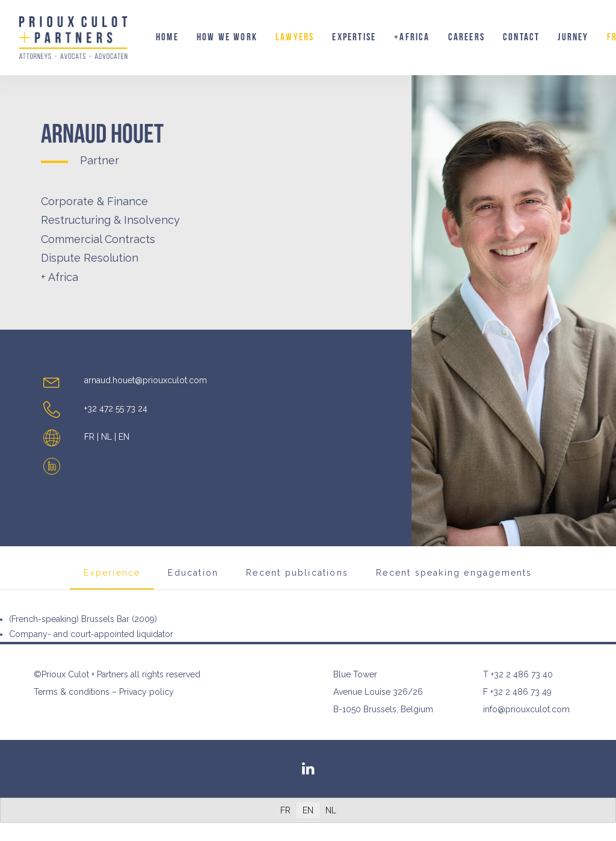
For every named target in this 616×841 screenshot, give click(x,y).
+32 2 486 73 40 (522, 674)
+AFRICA (412, 37)
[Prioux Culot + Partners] (73, 38)
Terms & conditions (72, 692)
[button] (52, 470)
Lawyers (295, 37)
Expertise (354, 37)
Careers (467, 37)
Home (167, 37)
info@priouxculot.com (526, 709)
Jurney (573, 37)
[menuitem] (167, 38)
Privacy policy (146, 692)
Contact (521, 37)
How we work (227, 37)
